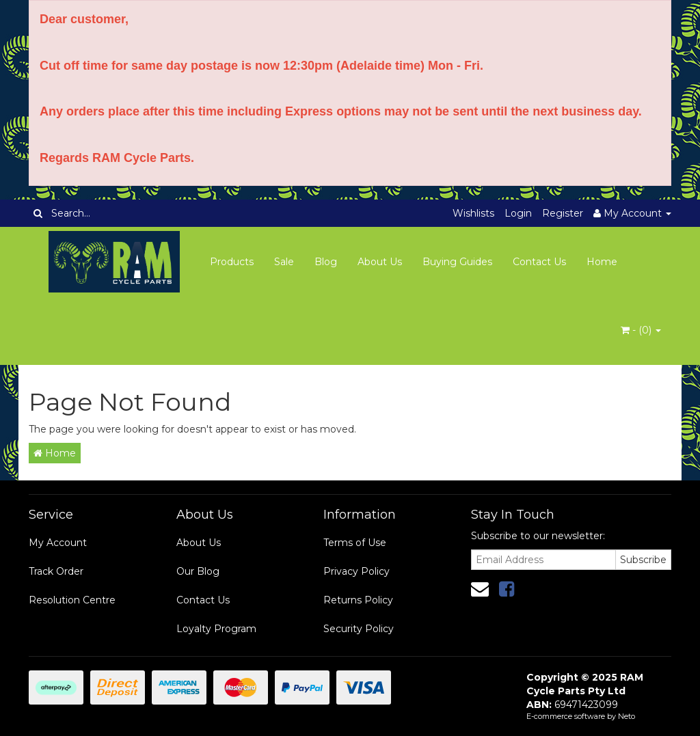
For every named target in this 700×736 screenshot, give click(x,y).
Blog (326, 262)
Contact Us (539, 262)
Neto (627, 716)
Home (602, 262)
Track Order (56, 571)
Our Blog (198, 571)
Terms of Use (355, 543)
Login (518, 213)
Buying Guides (457, 262)
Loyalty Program (216, 629)
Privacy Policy (356, 571)
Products (232, 262)
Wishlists (473, 213)
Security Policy (359, 629)
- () (641, 330)
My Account (58, 543)
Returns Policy (358, 600)
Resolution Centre (72, 600)
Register (563, 213)
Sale (284, 262)
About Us (380, 262)
